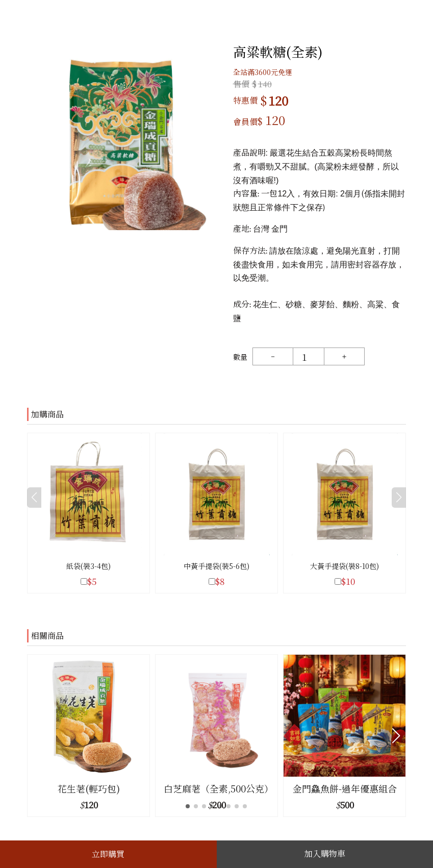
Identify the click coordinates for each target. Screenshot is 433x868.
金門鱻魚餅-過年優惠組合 (345, 788)
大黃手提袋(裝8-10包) (345, 566)
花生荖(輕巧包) (89, 788)
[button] (396, 736)
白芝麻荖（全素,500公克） (216, 788)
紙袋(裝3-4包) (88, 566)
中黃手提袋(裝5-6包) (216, 566)
